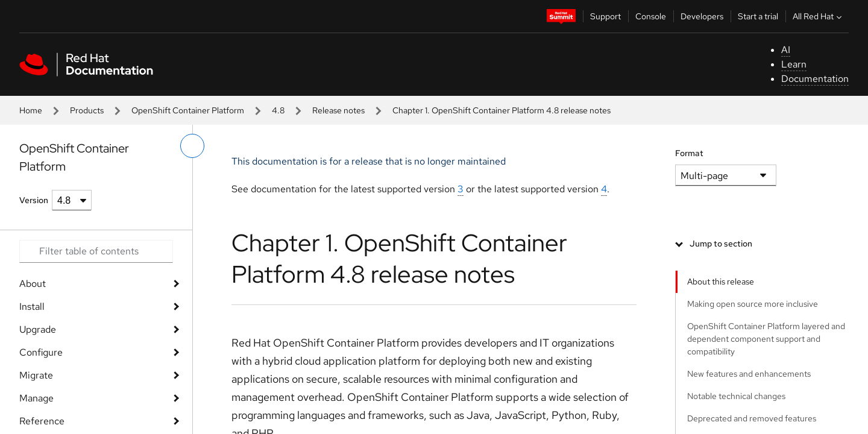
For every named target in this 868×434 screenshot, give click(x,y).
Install (32, 307)
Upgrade (38, 329)
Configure (41, 352)
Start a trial (758, 16)
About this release (721, 281)
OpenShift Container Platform (188, 110)
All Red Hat (819, 16)
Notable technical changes (736, 396)
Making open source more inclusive (753, 304)
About (33, 284)
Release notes (338, 110)
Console (651, 16)
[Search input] (96, 251)
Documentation (815, 79)
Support (605, 16)
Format (689, 153)
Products (87, 110)
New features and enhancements (749, 374)
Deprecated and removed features (752, 418)
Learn (794, 64)
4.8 (278, 110)
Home (31, 110)
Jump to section (721, 244)
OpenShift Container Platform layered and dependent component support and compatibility (766, 339)
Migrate (36, 375)
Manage (36, 398)
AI (786, 50)
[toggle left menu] (192, 146)
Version (34, 200)
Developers (702, 16)
